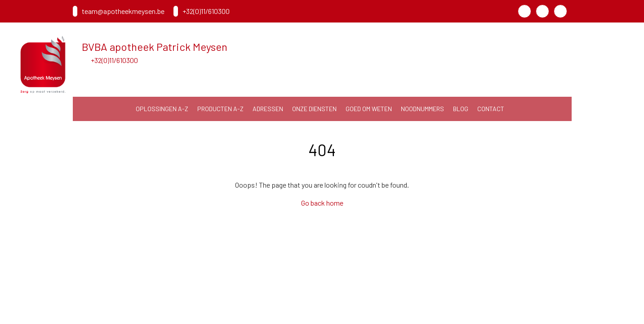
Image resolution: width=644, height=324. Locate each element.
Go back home (322, 203)
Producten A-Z (220, 109)
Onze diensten (314, 109)
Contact (491, 109)
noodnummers (422, 109)
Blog (461, 109)
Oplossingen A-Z (162, 109)
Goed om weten (369, 109)
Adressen (268, 109)
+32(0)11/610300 (114, 60)
